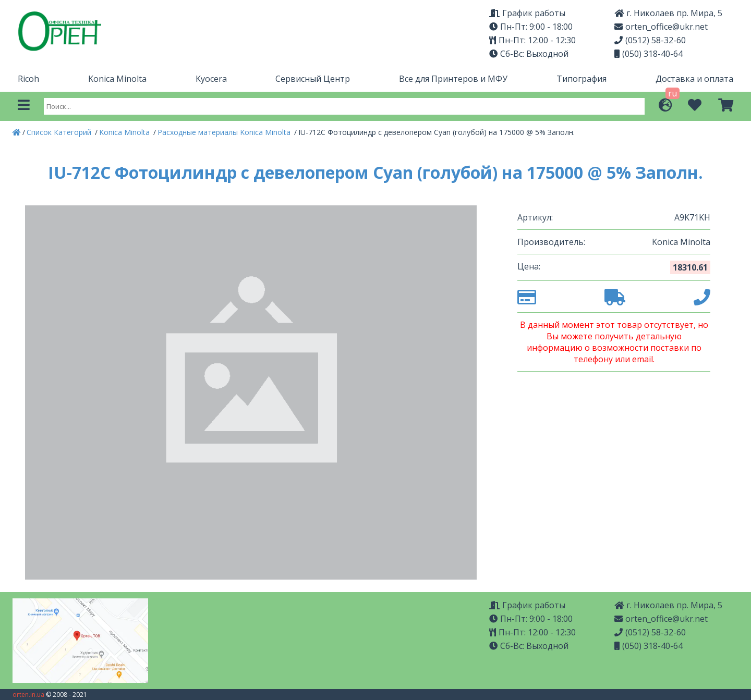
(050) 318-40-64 (649, 54)
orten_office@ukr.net (661, 27)
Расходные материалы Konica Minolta (225, 132)
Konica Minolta (117, 79)
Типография (582, 79)
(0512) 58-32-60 (650, 40)
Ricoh (28, 79)
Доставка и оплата (694, 79)
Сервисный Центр (313, 79)
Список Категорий (60, 132)
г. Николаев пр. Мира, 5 (668, 13)
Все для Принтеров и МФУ (453, 79)
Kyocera (211, 79)
